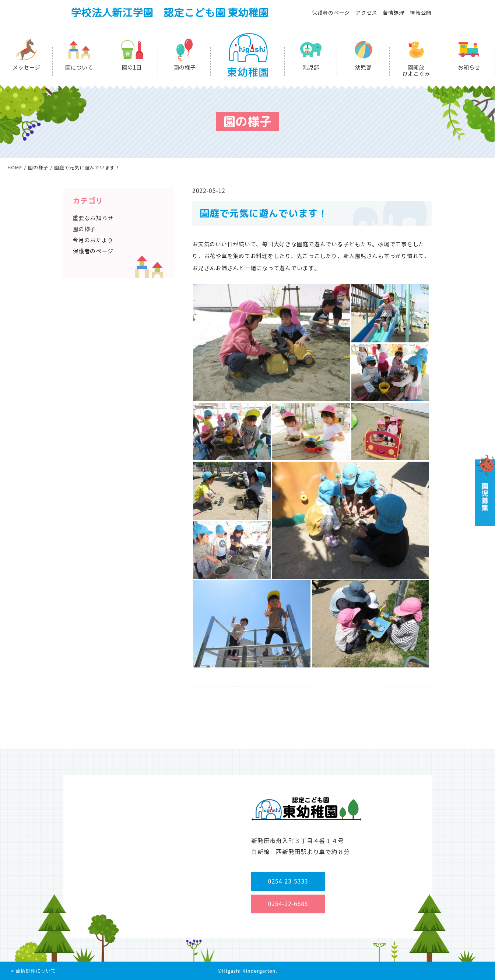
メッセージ (26, 68)
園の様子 (185, 68)
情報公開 (421, 13)
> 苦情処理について (34, 971)
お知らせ (469, 68)
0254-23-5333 (288, 881)
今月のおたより (93, 240)
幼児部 (363, 68)
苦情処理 (394, 13)
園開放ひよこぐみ (416, 71)
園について (79, 68)
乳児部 (311, 68)
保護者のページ (331, 13)
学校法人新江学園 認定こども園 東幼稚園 (170, 13)
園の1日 (132, 68)
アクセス (366, 13)
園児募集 (484, 490)
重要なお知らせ (93, 218)
